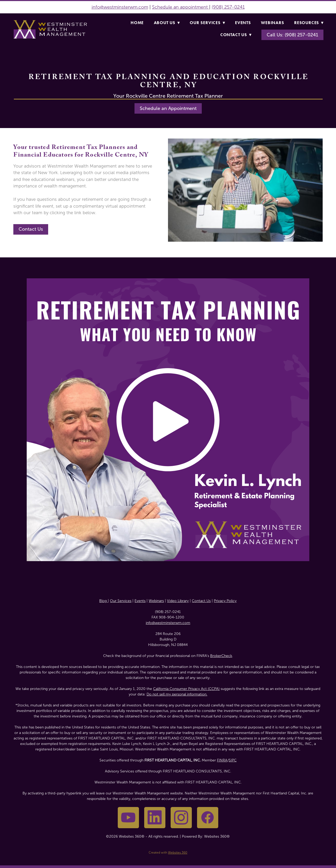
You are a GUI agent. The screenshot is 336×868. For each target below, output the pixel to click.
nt (206, 7)
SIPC (233, 760)
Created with (168, 853)
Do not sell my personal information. (177, 694)
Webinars (272, 23)
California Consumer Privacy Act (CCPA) (186, 689)
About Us (167, 23)
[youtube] (128, 818)
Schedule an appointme (178, 7)
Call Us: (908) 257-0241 (292, 35)
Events (243, 23)
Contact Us (236, 35)
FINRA (222, 760)
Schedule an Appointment (168, 108)
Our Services (207, 23)
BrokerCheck (221, 656)
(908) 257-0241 (228, 7)
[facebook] (208, 818)
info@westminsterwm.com (120, 7)
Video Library (178, 601)
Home (137, 23)
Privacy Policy (225, 601)
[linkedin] (155, 818)
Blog (103, 601)
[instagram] (181, 818)
